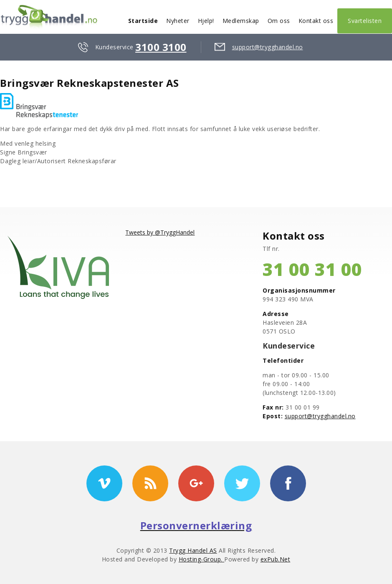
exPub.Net (276, 559)
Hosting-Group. (202, 559)
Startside (143, 21)
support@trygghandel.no (268, 47)
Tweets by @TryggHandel (160, 232)
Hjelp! (206, 21)
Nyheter (178, 21)
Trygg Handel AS (193, 550)
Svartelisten (365, 21)
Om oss (279, 21)
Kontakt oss (316, 21)
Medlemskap (241, 21)
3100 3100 (161, 47)
